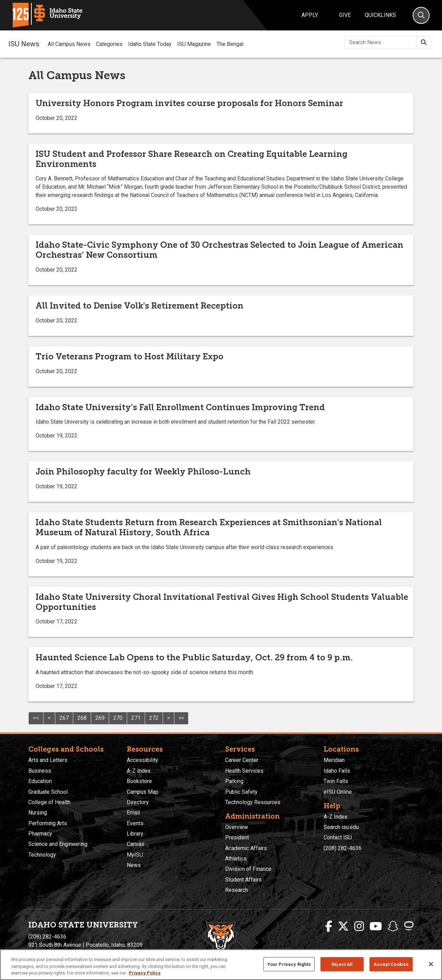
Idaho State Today (150, 44)
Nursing (38, 813)
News (134, 865)
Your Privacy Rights (289, 964)
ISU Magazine (194, 44)
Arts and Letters (48, 760)
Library (135, 834)
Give (345, 15)
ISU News (24, 44)
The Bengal (230, 44)
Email (133, 813)
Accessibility (142, 760)
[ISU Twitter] (343, 926)
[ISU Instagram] (359, 926)
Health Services (244, 771)
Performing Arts (48, 823)
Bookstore (139, 781)
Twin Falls (336, 781)
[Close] (431, 964)
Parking (234, 781)
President (237, 837)
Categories (109, 44)
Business (40, 771)
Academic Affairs (246, 848)
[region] (221, 965)
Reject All (342, 964)
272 (154, 718)
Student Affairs (243, 880)
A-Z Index (139, 771)
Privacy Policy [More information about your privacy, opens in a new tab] (145, 973)
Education (40, 781)
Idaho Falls (337, 771)
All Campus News (69, 44)
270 (118, 718)
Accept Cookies (391, 964)
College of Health (49, 802)
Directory (138, 802)
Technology (42, 855)
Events (135, 823)
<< (36, 718)
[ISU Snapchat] (393, 926)
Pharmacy (40, 834)
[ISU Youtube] (376, 926)
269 (100, 718)
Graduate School (48, 792)
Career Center (242, 760)
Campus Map (143, 792)
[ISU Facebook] (329, 926)
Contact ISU (338, 837)
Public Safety (241, 792)
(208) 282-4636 (343, 848)
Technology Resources (253, 802)
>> (181, 718)
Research (237, 890)
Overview (237, 827)
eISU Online (338, 792)
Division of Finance (248, 869)
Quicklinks (380, 15)
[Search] (421, 15)
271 (136, 718)
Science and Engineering (58, 844)
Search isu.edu (341, 827)
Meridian (334, 760)
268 (82, 718)
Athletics (236, 859)
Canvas (136, 844)
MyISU (135, 855)
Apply (310, 15)
